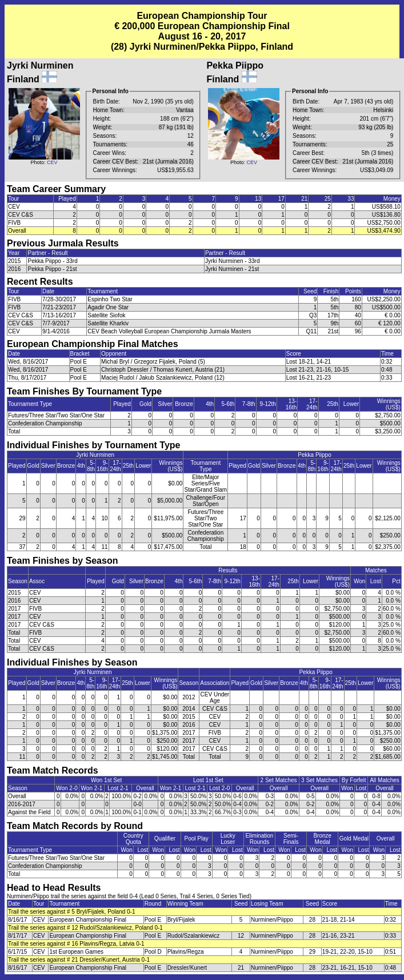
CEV (52, 162)
